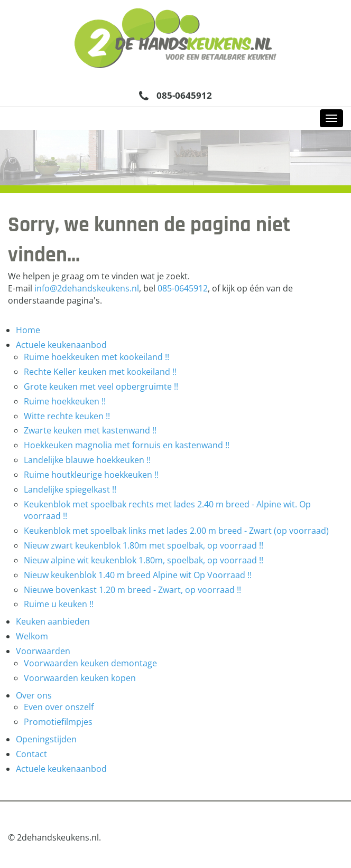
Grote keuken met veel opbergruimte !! (101, 386)
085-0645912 (184, 95)
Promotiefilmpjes (58, 722)
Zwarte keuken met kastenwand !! (90, 430)
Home (28, 330)
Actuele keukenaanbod (61, 345)
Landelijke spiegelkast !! (70, 489)
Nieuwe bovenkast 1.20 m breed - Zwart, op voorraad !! (132, 590)
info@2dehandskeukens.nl (87, 288)
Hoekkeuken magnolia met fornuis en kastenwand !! (127, 445)
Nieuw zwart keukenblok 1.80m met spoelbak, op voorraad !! (144, 545)
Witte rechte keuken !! (67, 416)
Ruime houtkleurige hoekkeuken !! (91, 475)
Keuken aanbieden (53, 621)
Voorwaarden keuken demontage (90, 663)
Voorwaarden (43, 651)
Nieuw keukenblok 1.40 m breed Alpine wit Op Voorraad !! (138, 575)
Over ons (34, 695)
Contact (31, 754)
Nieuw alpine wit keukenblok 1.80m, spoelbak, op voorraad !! (144, 560)
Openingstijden (46, 739)
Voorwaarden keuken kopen (80, 678)
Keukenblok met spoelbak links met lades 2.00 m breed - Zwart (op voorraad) (176, 531)
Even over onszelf (59, 707)
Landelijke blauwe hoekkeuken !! (87, 460)
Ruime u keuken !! (59, 604)
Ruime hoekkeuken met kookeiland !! (96, 357)
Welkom (32, 636)
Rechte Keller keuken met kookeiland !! (100, 372)
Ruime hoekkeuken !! (65, 401)
